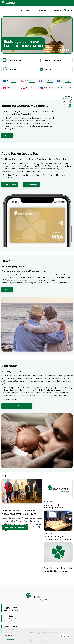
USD (26, 81)
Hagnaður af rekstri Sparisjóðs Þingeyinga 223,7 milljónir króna (19, 512)
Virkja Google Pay (31, 185)
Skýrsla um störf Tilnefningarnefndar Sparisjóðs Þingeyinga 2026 (57, 508)
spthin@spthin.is (10, 619)
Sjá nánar (7, 135)
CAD (9, 87)
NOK (45, 87)
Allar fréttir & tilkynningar (15, 528)
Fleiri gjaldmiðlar (64, 87)
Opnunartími (9, 621)
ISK (8, 81)
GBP (44, 81)
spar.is (70, 10)
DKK (27, 87)
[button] (59, 50)
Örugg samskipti (27, 10)
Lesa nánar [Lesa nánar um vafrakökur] (9, 639)
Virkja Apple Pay (10, 185)
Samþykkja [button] (65, 636)
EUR (63, 81)
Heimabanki (57, 10)
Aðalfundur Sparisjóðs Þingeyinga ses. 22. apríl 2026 (57, 538)
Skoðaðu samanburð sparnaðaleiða (17, 406)
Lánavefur (43, 10)
